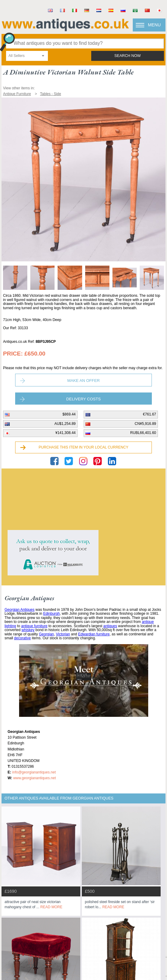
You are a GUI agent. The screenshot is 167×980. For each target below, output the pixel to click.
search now (127, 56)
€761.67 (150, 414)
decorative (22, 638)
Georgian (46, 634)
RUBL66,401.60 (143, 433)
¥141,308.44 (66, 433)
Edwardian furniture (94, 634)
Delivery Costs (84, 399)
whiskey (28, 630)
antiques (110, 626)
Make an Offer (84, 381)
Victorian (63, 634)
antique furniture (34, 626)
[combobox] (27, 56)
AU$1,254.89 (65, 424)
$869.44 (69, 414)
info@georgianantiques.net (34, 772)
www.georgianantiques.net (34, 778)
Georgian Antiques (20, 610)
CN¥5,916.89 (145, 424)
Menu (154, 25)
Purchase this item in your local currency (84, 447)
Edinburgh (51, 614)
